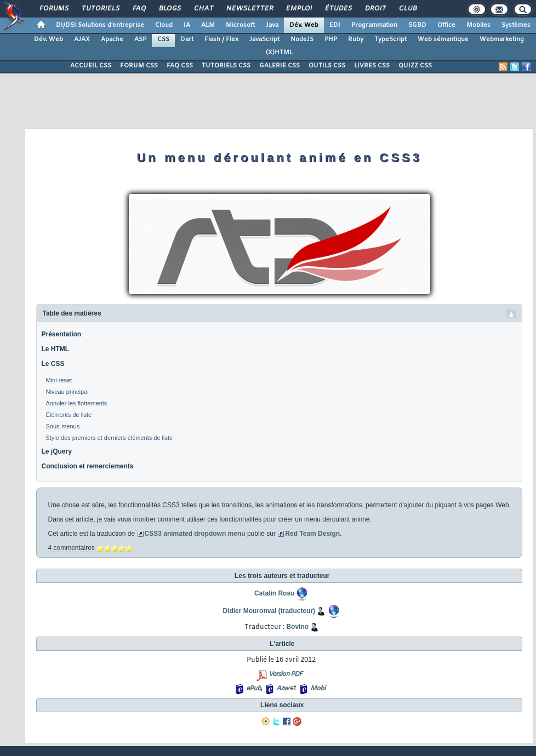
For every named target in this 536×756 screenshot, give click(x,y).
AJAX (82, 39)
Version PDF (285, 674)
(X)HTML (279, 53)
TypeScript (390, 39)
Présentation (61, 334)
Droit (375, 9)
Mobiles (478, 25)
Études (338, 9)
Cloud (164, 25)
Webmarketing (502, 39)
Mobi (318, 689)
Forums (53, 9)
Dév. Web (304, 25)
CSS (163, 39)
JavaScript (264, 39)
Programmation (374, 25)
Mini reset (59, 380)
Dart (187, 39)
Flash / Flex (221, 39)
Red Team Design (312, 534)
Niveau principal (67, 392)
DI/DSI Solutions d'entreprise (100, 25)
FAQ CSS (180, 66)
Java (272, 25)
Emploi (298, 9)
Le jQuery (56, 451)
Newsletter (249, 9)
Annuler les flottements (76, 403)
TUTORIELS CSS (226, 66)
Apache (112, 39)
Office (446, 25)
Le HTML (55, 349)
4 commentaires (71, 548)
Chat (203, 9)
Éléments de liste (69, 415)
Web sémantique (443, 39)
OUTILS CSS (327, 66)
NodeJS (302, 39)
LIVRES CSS (372, 66)
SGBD (417, 25)
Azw (282, 689)
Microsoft (240, 25)
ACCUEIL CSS (91, 66)
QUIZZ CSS (415, 66)
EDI (335, 25)
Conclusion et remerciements (87, 466)
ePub (253, 689)
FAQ (139, 9)
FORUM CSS (139, 66)
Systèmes (516, 25)
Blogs (169, 9)
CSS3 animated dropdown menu (195, 534)
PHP (331, 39)
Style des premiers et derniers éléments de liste (109, 438)
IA (187, 25)
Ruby (356, 39)
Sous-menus (62, 426)
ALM (208, 25)
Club (407, 9)
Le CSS (53, 364)
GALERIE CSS (280, 66)
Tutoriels (100, 9)
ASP (140, 39)
